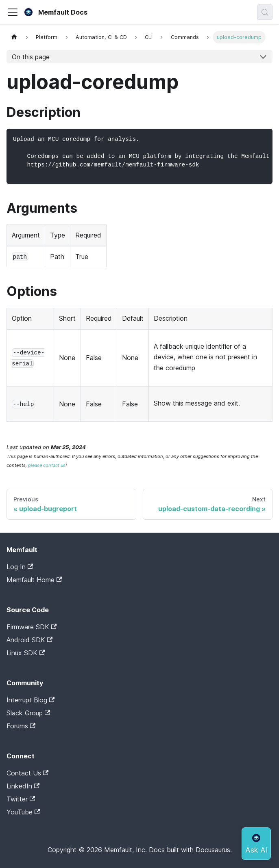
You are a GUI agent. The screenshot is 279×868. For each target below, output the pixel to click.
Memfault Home (34, 580)
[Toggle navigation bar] (13, 12)
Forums (21, 726)
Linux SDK (26, 653)
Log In (20, 567)
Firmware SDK (32, 627)
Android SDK (29, 640)
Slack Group (28, 713)
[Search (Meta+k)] (265, 12)
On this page (31, 57)
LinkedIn (23, 786)
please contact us (47, 465)
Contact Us (27, 773)
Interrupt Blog (31, 700)
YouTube (23, 812)
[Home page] (14, 37)
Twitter (21, 799)
